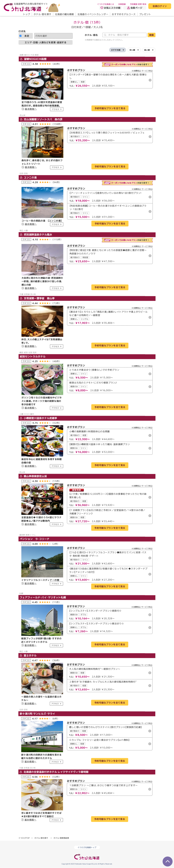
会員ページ (135, 8)
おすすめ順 (116, 50)
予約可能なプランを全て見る (110, 108)
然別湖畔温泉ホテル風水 (36, 234)
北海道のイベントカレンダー (93, 14)
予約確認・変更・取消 (138, 4)
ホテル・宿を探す (43, 14)
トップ (27, 14)
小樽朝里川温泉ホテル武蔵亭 (38, 418)
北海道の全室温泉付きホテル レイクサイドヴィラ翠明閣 (54, 772)
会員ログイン (160, 6)
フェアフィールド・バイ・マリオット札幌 (43, 597)
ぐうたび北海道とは (106, 4)
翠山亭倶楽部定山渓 (33, 476)
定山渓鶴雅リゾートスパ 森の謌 (41, 119)
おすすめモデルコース (124, 14)
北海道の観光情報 (64, 14)
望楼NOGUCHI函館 (33, 59)
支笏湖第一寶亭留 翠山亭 (37, 298)
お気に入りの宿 (111, 8)
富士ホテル (28, 655)
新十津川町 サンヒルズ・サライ (37, 714)
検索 (151, 35)
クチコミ (26, 64)
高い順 (147, 50)
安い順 (132, 50)
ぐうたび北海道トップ (87, 848)
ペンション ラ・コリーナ (35, 539)
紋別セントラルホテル (33, 356)
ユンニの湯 (28, 177)
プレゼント (145, 14)
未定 (24, 36)
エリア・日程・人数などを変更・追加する (45, 42)
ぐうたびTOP (24, 838)
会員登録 (122, 4)
